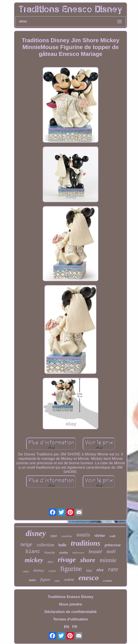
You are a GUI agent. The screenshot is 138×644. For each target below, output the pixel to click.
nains (32, 580)
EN (66, 627)
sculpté (52, 571)
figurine (71, 569)
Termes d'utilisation (71, 619)
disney (36, 533)
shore (88, 560)
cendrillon (67, 536)
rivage (67, 560)
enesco (89, 578)
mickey (34, 560)
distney (39, 570)
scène (69, 580)
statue (26, 572)
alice (50, 562)
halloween (78, 553)
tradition (108, 581)
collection (45, 545)
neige (26, 544)
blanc (33, 552)
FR (75, 627)
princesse (113, 545)
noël (111, 551)
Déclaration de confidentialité (71, 612)
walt (112, 536)
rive (100, 570)
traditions (86, 543)
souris (83, 535)
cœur (57, 581)
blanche (50, 552)
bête (89, 571)
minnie (108, 560)
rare (113, 569)
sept (53, 536)
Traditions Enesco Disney (71, 597)
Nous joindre (71, 604)
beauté (95, 551)
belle (63, 545)
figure (45, 579)
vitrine (100, 536)
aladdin (64, 553)
